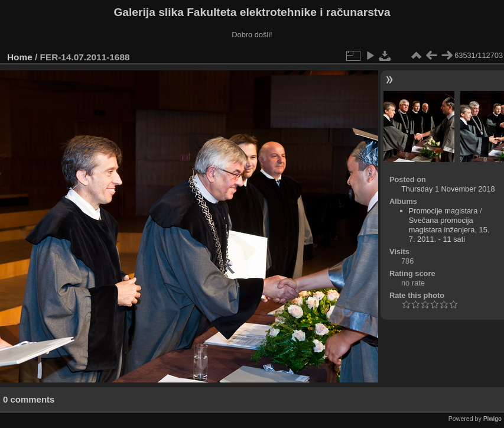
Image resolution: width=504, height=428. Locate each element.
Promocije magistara (443, 211)
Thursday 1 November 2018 (448, 189)
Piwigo (492, 419)
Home (20, 57)
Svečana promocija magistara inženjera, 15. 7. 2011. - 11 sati (449, 230)
